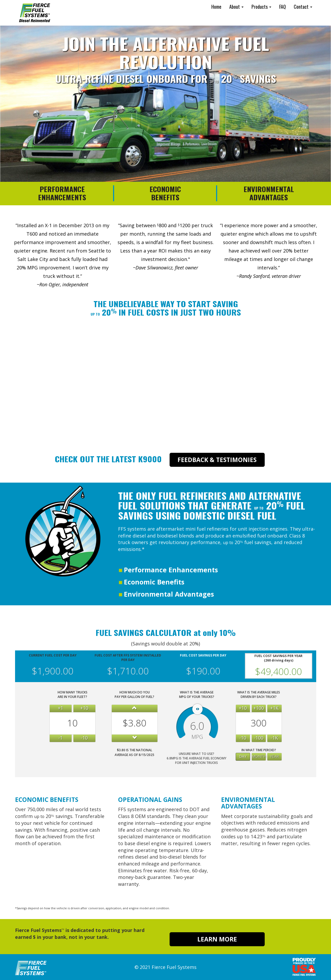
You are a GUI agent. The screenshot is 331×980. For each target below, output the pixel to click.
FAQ (283, 7)
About (236, 7)
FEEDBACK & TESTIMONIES (217, 460)
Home (216, 7)
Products (261, 7)
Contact (303, 7)
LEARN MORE (217, 939)
